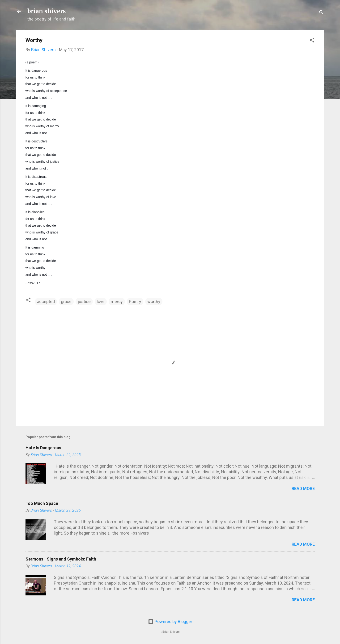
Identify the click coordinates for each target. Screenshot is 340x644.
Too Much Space (42, 503)
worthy (154, 301)
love (101, 301)
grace (66, 301)
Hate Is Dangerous (43, 448)
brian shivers (47, 11)
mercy (117, 301)
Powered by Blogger (170, 621)
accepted (46, 301)
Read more (303, 488)
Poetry (135, 301)
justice (84, 301)
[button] (312, 41)
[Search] (321, 13)
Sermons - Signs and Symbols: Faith (61, 559)
